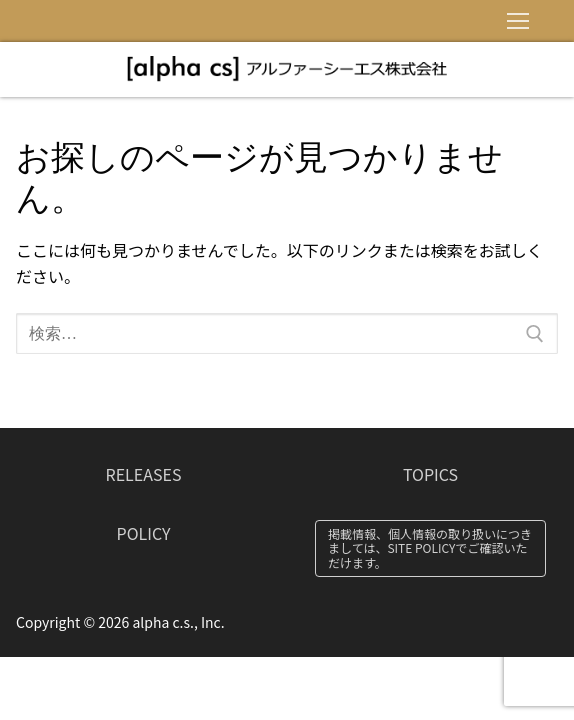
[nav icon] (518, 21)
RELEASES (144, 474)
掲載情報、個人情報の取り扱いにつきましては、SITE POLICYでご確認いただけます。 (430, 548)
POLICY (144, 533)
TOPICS (430, 474)
